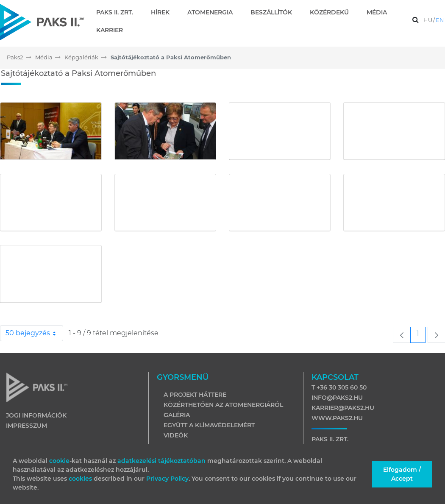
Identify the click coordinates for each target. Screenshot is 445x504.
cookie (59, 461)
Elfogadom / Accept (402, 474)
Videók (176, 435)
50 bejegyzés (34, 333)
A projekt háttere (195, 395)
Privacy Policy (167, 479)
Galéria (177, 415)
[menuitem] (118, 12)
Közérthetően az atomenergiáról (223, 405)
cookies (81, 479)
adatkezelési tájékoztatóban (161, 461)
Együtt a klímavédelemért (209, 425)
